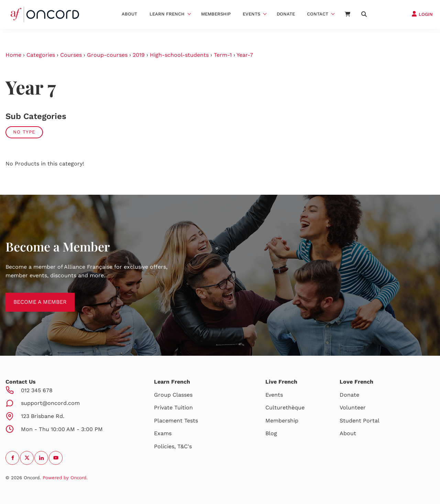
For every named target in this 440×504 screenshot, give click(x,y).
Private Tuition (173, 408)
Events (251, 14)
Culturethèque (285, 408)
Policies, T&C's (173, 446)
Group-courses (107, 55)
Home (13, 55)
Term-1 (223, 55)
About (129, 14)
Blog (271, 433)
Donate (286, 14)
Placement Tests (176, 421)
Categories (41, 55)
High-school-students (179, 55)
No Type (24, 132)
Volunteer (353, 408)
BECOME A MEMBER (32, 297)
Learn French (167, 14)
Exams (163, 433)
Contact (318, 14)
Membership (216, 14)
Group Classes (173, 395)
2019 (139, 55)
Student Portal (360, 421)
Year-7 (245, 55)
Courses (71, 55)
